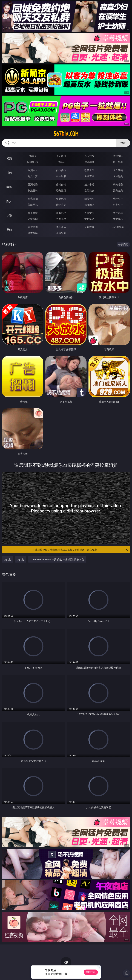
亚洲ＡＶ (33, 170)
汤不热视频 (118, 227)
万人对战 (89, 156)
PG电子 (33, 156)
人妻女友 (89, 213)
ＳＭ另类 (118, 176)
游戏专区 (118, 156)
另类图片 (118, 205)
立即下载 (91, 972)
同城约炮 (33, 227)
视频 (9, 173)
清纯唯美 (61, 205)
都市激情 (33, 213)
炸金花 (61, 162)
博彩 (9, 159)
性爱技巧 (118, 219)
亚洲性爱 (33, 184)
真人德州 (61, 156)
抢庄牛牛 (118, 162)
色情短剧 (61, 233)
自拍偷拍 (61, 170)
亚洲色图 (61, 199)
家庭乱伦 (61, 213)
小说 (9, 215)
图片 (9, 201)
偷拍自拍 (61, 184)
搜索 (123, 143)
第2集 (21, 559)
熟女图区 (89, 205)
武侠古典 (118, 213)
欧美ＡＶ (89, 170)
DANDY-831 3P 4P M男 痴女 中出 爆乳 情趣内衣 (57, 559)
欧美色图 (89, 199)
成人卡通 (89, 184)
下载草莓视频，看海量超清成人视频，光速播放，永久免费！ (80, 550)
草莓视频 (89, 227)
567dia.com (66, 134)
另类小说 (61, 219)
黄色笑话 (89, 219)
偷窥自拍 (33, 199)
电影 (9, 187)
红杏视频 (33, 233)
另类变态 (118, 190)
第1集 (8, 559)
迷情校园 (33, 219)
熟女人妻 (33, 176)
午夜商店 (61, 227)
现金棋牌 (89, 162)
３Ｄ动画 (118, 170)
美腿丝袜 (33, 205)
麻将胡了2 (33, 162)
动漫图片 (118, 199)
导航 (9, 230)
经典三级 (61, 190)
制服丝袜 (33, 190)
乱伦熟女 (89, 190)
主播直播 (89, 176)
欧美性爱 (118, 184)
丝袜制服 (61, 176)
